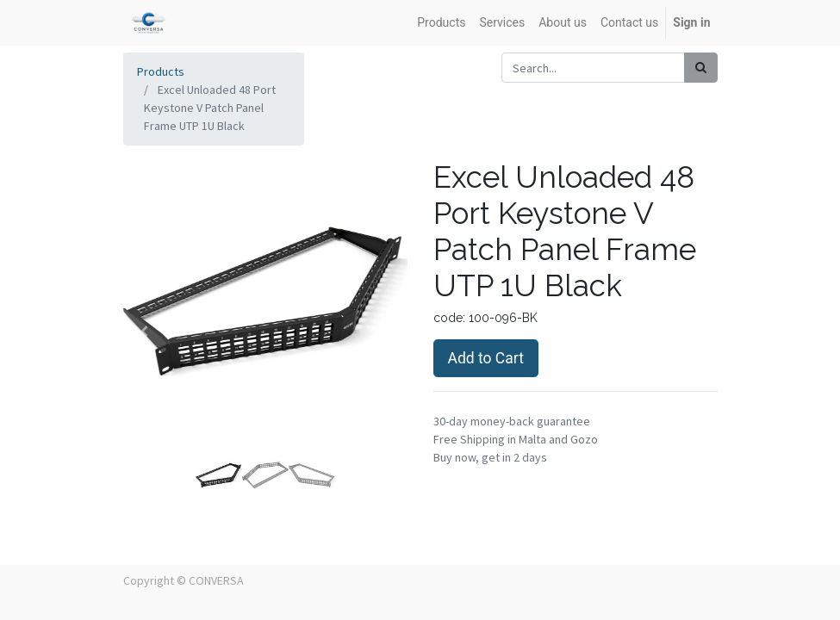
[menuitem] (441, 23)
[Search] (701, 68)
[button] (145, 332)
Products (161, 71)
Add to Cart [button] (486, 358)
